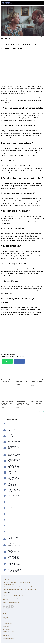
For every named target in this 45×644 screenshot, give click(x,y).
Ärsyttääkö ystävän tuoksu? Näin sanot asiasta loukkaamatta (14, 424)
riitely (22, 357)
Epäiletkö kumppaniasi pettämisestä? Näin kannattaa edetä (14, 448)
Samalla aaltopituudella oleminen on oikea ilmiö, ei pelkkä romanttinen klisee (14, 514)
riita (19, 357)
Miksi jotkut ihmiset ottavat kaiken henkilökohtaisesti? (14, 564)
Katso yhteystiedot (7, 633)
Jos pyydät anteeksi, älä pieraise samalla (13, 502)
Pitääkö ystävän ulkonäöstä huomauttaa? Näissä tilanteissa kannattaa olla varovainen (14, 532)
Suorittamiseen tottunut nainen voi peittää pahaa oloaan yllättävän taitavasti (14, 467)
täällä (9, 593)
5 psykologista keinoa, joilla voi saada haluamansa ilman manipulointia (14, 496)
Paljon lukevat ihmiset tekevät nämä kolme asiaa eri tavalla (14, 441)
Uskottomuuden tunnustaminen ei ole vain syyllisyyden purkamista (14, 484)
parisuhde (9, 357)
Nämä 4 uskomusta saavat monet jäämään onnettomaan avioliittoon (14, 526)
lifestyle (3, 357)
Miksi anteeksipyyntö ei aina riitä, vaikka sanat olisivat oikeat (14, 461)
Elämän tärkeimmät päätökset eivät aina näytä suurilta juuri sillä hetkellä (14, 490)
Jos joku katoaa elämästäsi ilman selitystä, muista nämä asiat (14, 520)
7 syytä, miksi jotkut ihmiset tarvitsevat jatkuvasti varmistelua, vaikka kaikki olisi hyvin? (15, 545)
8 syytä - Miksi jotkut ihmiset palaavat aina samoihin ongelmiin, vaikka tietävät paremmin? (14, 558)
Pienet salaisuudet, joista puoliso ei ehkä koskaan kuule (13, 430)
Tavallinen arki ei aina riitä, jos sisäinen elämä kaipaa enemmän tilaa (14, 552)
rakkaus (14, 357)
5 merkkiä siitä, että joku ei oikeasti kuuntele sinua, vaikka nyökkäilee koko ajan (14, 436)
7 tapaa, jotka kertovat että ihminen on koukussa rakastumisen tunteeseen (14, 508)
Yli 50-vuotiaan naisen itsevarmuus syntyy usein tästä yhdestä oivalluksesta (15, 478)
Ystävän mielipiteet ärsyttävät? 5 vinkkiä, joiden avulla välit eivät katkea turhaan (14, 570)
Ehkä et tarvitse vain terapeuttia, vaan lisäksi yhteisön (13, 472)
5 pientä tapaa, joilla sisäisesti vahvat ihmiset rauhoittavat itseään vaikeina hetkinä (15, 455)
